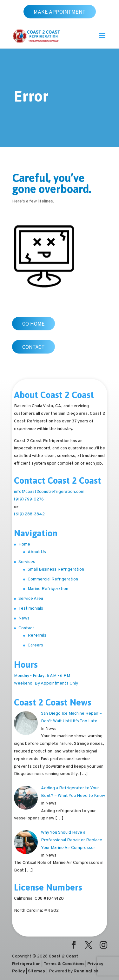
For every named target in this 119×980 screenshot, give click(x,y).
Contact (33, 348)
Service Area (31, 599)
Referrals (37, 636)
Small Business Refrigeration (56, 569)
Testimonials (31, 609)
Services (27, 562)
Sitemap (36, 971)
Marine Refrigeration (48, 589)
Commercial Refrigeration (53, 579)
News (24, 618)
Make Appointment (60, 12)
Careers (35, 645)
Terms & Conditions (64, 964)
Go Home (33, 324)
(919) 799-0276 (29, 499)
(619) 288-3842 (29, 514)
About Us (37, 552)
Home (24, 544)
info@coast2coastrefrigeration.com (49, 492)
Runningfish (86, 971)
